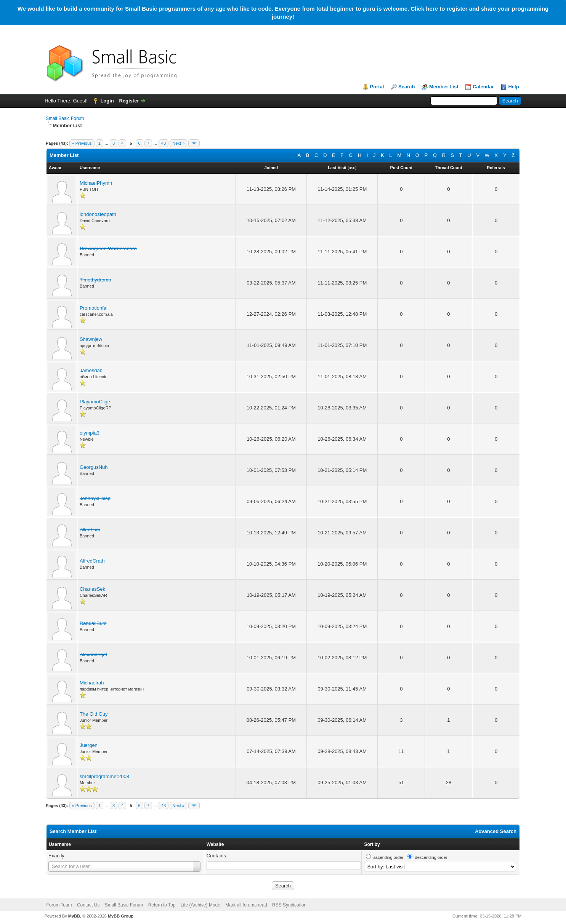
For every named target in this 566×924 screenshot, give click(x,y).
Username (60, 844)
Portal (377, 87)
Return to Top (162, 905)
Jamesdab (91, 370)
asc (352, 168)
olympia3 (90, 433)
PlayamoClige (95, 402)
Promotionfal (94, 308)
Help (513, 87)
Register (129, 101)
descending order (431, 857)
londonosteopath (98, 214)
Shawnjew (91, 339)
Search (406, 87)
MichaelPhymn (96, 183)
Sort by (372, 844)
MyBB (74, 916)
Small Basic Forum (65, 118)
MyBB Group (121, 916)
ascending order (388, 857)
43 (164, 143)
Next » (178, 143)
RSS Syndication (289, 905)
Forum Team (59, 905)
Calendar (483, 87)
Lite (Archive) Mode (200, 905)
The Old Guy (94, 714)
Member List (444, 87)
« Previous (82, 143)
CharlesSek (92, 589)
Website (215, 844)
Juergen (89, 745)
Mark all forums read (246, 905)
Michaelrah (92, 683)
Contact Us (88, 905)
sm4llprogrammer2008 (104, 776)
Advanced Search (496, 831)
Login (107, 101)
